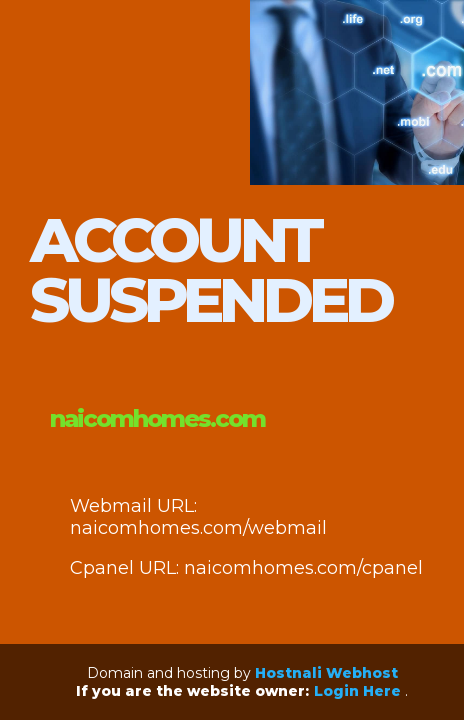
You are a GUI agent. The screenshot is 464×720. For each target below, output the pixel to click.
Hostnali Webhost (326, 673)
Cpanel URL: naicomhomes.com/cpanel (246, 568)
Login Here (359, 691)
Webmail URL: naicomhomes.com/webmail (198, 517)
